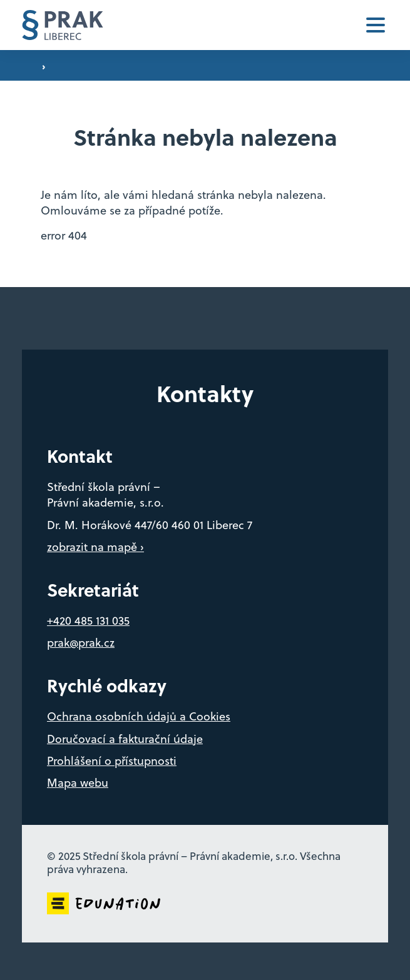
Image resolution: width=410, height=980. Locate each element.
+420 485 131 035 (88, 621)
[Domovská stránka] (63, 25)
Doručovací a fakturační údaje (125, 739)
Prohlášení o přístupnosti (112, 761)
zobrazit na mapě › (95, 547)
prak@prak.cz (81, 643)
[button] (376, 25)
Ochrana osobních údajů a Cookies (139, 716)
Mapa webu (78, 783)
